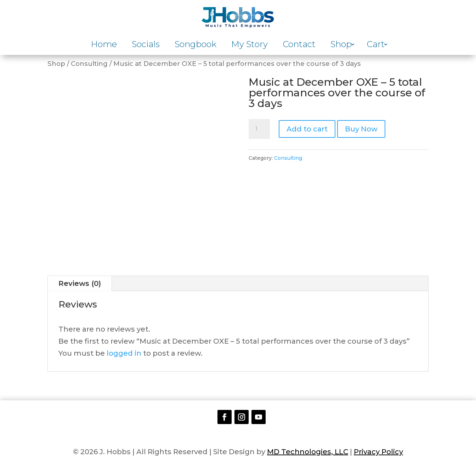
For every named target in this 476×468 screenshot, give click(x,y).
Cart (376, 46)
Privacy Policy (378, 452)
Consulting (89, 64)
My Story (250, 46)
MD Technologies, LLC (308, 452)
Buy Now (361, 129)
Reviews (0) (80, 283)
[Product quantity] (259, 129)
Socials (146, 46)
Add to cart (307, 129)
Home (104, 46)
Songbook (195, 46)
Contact (299, 46)
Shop (341, 46)
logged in (124, 353)
